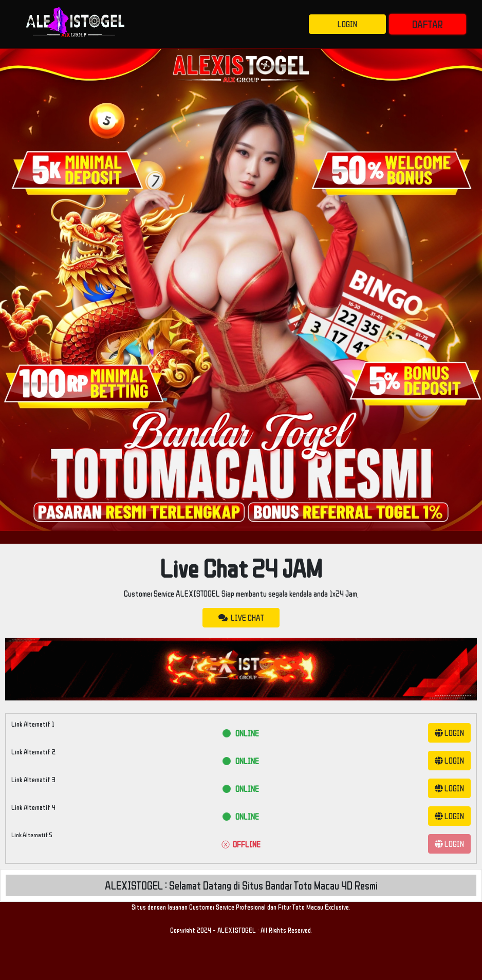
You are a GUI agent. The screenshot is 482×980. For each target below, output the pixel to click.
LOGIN (347, 24)
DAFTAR (428, 24)
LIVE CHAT (241, 618)
